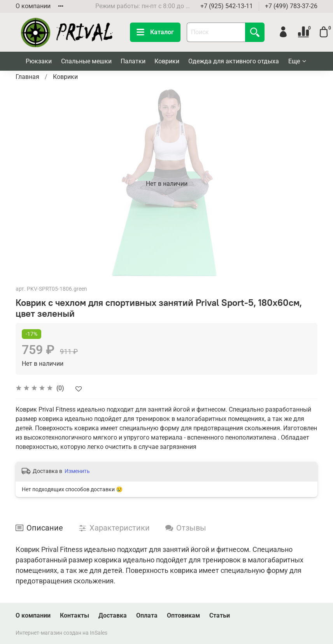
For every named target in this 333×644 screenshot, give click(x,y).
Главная (27, 77)
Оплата (147, 615)
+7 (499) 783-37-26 (291, 6)
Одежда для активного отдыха (234, 61)
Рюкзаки (39, 61)
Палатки (133, 61)
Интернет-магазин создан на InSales (61, 633)
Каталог (155, 32)
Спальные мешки (86, 61)
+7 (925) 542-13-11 (227, 6)
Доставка (113, 615)
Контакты (74, 615)
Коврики (167, 61)
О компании (33, 6)
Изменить (77, 471)
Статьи (220, 615)
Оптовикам (183, 615)
